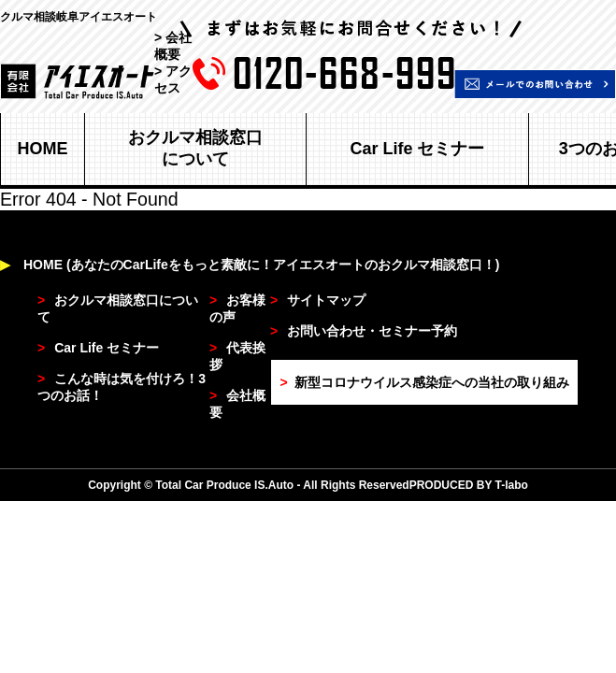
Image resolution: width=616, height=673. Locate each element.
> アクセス (173, 79)
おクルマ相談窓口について (195, 148)
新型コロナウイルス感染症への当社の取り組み (424, 382)
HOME (43, 149)
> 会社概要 (173, 46)
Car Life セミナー (417, 149)
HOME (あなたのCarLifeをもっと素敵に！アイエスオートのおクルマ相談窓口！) (250, 265)
